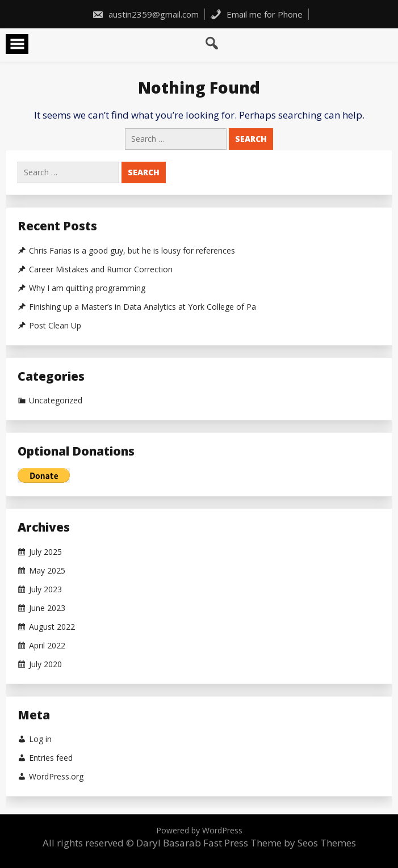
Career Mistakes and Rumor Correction (101, 269)
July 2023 (45, 589)
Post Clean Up (55, 326)
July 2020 (45, 664)
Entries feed (51, 758)
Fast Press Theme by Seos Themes (280, 843)
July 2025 (45, 552)
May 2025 (47, 571)
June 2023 (47, 608)
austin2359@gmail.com (145, 14)
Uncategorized (56, 401)
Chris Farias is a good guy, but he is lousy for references (132, 251)
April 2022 (47, 646)
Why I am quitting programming (87, 288)
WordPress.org (56, 777)
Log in (40, 739)
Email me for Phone (256, 14)
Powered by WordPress (199, 830)
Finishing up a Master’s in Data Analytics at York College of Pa (143, 307)
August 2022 (52, 627)
